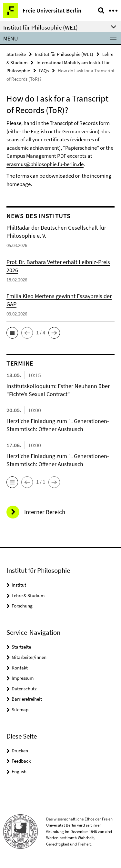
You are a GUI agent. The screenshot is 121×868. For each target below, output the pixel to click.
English (19, 771)
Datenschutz (24, 689)
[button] (12, 333)
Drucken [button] (20, 751)
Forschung (22, 606)
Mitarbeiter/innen (29, 657)
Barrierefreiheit (27, 699)
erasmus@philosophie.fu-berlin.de (45, 164)
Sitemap (20, 709)
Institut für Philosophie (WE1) (64, 54)
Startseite (16, 54)
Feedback (21, 761)
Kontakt (20, 668)
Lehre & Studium (28, 595)
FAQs (44, 71)
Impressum (23, 678)
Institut (19, 585)
